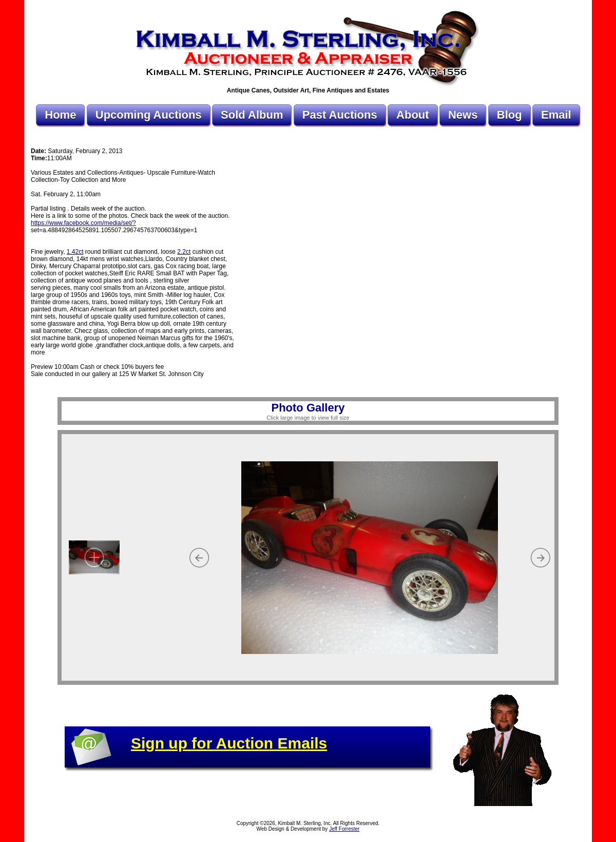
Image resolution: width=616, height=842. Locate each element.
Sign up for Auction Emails (229, 743)
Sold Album (252, 115)
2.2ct (184, 252)
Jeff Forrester (344, 829)
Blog (509, 115)
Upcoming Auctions (149, 115)
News (463, 115)
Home (60, 115)
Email (556, 115)
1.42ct (75, 252)
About (413, 115)
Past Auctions (340, 115)
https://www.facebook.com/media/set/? (83, 223)
